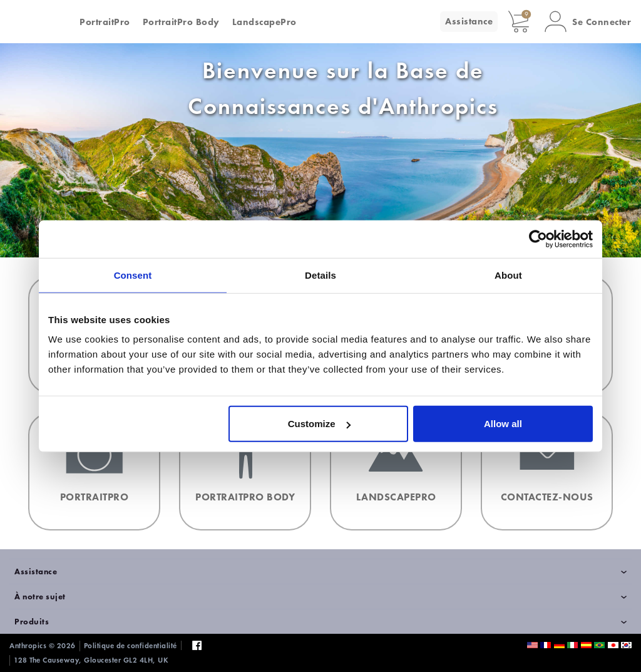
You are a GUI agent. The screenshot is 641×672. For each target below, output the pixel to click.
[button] (588, 22)
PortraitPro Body (181, 22)
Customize (319, 424)
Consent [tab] (133, 275)
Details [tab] (320, 275)
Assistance (469, 21)
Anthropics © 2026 (43, 646)
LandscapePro (264, 22)
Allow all (503, 424)
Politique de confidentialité (131, 646)
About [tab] (508, 275)
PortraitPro (105, 22)
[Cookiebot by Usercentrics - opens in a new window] (538, 239)
